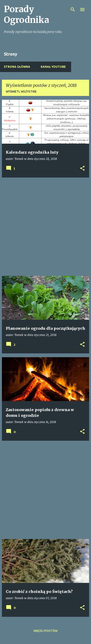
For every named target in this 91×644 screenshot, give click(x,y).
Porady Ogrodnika (26, 15)
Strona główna (17, 67)
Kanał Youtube (53, 67)
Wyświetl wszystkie (21, 92)
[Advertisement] (45, 227)
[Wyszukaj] (73, 10)
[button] (82, 169)
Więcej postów (45, 631)
